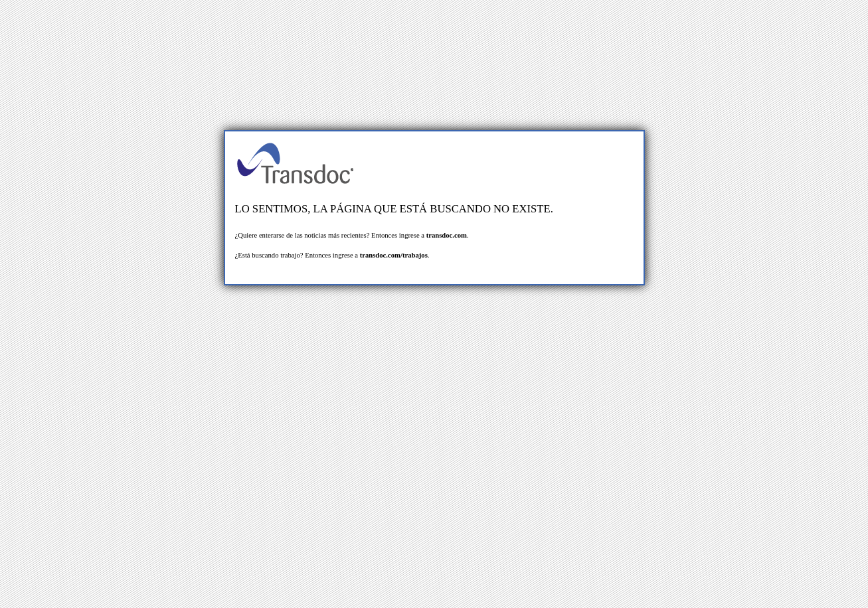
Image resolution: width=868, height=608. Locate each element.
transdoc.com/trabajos (394, 255)
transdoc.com (447, 235)
